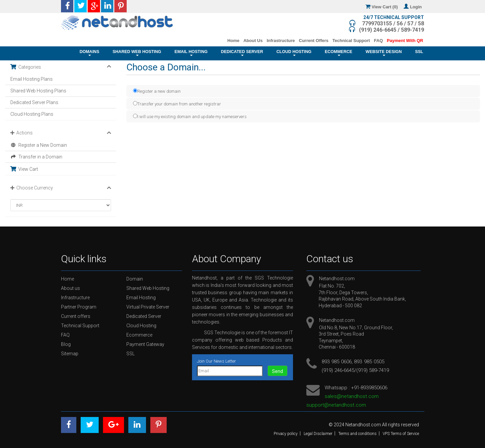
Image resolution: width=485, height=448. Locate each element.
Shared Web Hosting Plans (38, 91)
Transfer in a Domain (36, 157)
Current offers (76, 316)
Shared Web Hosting (137, 53)
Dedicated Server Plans (34, 102)
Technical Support (351, 41)
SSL (419, 53)
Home (233, 41)
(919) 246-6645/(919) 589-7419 (355, 370)
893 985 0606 (337, 362)
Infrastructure (281, 41)
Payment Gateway (145, 344)
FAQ (378, 41)
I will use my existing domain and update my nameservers (190, 116)
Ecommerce (338, 53)
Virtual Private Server (148, 307)
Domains (89, 53)
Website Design (384, 53)
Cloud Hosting (294, 53)
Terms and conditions (357, 434)
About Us (253, 41)
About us (70, 288)
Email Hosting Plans (31, 79)
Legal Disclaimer (318, 434)
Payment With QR (405, 41)
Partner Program (79, 307)
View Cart (24, 169)
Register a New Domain (39, 145)
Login (414, 7)
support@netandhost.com (336, 405)
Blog (66, 344)
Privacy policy (286, 434)
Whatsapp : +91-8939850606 (356, 388)
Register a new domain (157, 91)
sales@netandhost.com (352, 396)
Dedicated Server (242, 53)
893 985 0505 (369, 362)
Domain (135, 279)
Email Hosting (191, 53)
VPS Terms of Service (401, 434)
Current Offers (314, 41)
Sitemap (70, 354)
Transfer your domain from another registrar (177, 104)
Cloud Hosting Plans (32, 114)
